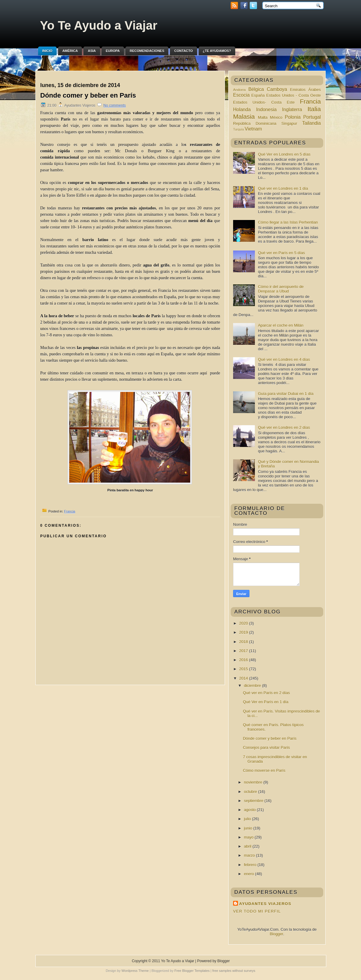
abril (248, 846)
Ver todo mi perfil (257, 911)
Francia (70, 511)
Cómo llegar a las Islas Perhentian (288, 222)
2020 (244, 623)
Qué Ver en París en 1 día (265, 702)
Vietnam (253, 129)
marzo (250, 855)
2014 (244, 678)
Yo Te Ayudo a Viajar (99, 25)
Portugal (312, 117)
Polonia (293, 117)
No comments (115, 105)
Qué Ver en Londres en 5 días (284, 154)
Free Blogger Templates (192, 971)
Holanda (242, 110)
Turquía (238, 129)
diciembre (253, 686)
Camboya (277, 89)
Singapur (289, 123)
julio (248, 819)
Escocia (241, 95)
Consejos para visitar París (266, 747)
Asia (92, 51)
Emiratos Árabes (305, 90)
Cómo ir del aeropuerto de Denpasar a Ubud (281, 289)
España (258, 95)
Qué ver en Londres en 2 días (284, 427)
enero (250, 874)
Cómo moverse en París (264, 770)
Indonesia (266, 110)
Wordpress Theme (135, 971)
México (276, 117)
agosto (250, 810)
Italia (314, 109)
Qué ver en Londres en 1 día (283, 188)
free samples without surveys (234, 971)
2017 (244, 651)
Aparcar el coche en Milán (281, 325)
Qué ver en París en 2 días (266, 693)
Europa (113, 51)
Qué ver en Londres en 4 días (284, 359)
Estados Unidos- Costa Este (264, 102)
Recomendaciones (147, 51)
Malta (263, 117)
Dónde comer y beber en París (88, 95)
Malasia (244, 116)
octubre (251, 792)
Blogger (276, 934)
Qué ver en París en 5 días (281, 253)
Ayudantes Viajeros (265, 904)
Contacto (183, 51)
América (70, 51)
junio (249, 828)
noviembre (254, 782)
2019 (244, 632)
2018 (244, 642)
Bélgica (256, 89)
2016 (244, 660)
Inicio (47, 51)
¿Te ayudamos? (217, 51)
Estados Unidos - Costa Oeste (293, 95)
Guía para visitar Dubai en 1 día (286, 394)
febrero (251, 865)
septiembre (254, 801)
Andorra (239, 90)
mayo (249, 837)
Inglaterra (292, 110)
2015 (244, 669)
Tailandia (311, 123)
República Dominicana (255, 123)
